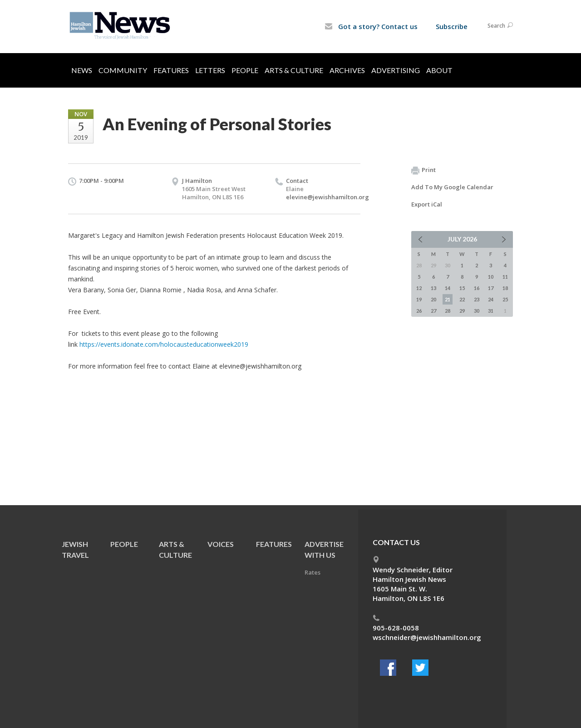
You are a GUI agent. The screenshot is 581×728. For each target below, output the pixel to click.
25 (505, 299)
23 (477, 299)
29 (462, 311)
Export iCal (427, 204)
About (439, 70)
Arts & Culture (294, 70)
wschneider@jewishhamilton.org (427, 637)
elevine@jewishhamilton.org (327, 197)
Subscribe (452, 26)
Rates (313, 572)
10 (491, 277)
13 (433, 288)
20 (433, 299)
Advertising (396, 70)
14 (448, 288)
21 (448, 299)
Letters (210, 70)
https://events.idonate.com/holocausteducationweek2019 (164, 344)
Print (423, 170)
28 (448, 311)
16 (477, 288)
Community (123, 70)
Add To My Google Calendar (452, 187)
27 (433, 311)
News (82, 70)
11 (505, 277)
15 (462, 288)
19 (419, 299)
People (245, 70)
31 (491, 311)
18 (505, 288)
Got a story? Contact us (371, 26)
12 (419, 288)
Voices (221, 544)
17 (491, 288)
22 (462, 299)
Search (500, 26)
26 (419, 311)
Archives (347, 70)
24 (491, 299)
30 (477, 311)
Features (171, 70)
